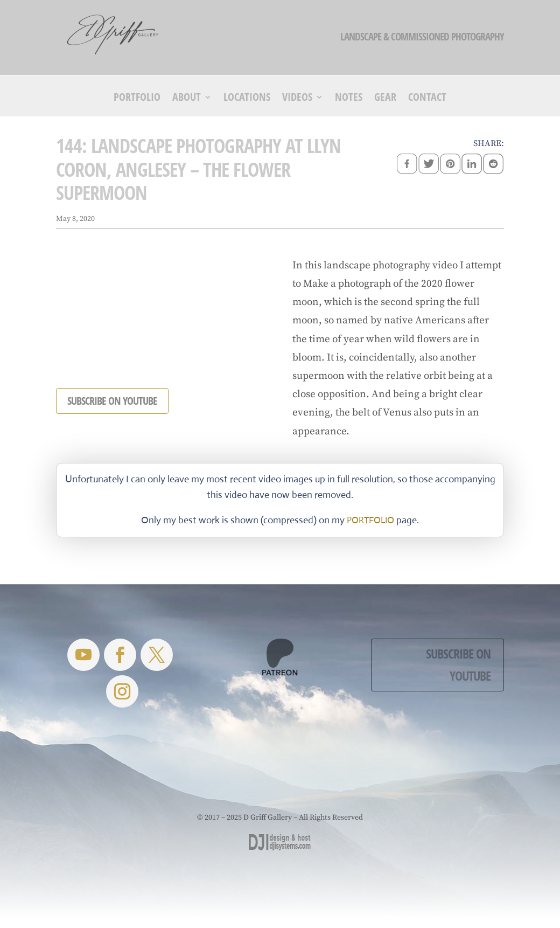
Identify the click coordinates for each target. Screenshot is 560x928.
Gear (385, 99)
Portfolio (137, 99)
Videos (297, 99)
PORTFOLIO (370, 520)
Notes (349, 99)
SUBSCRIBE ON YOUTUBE (112, 401)
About (187, 99)
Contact (427, 99)
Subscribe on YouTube (458, 664)
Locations (247, 99)
